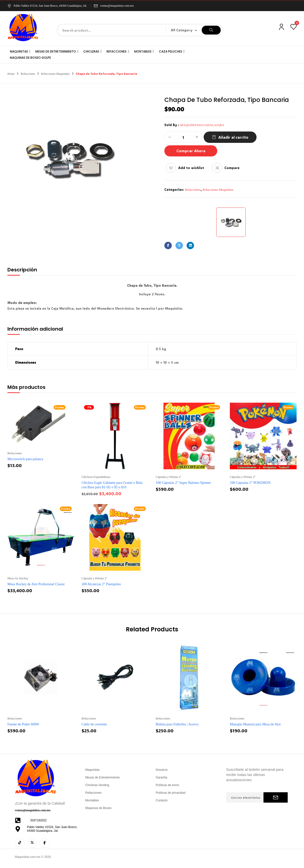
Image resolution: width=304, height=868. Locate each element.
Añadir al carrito (233, 137)
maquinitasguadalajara (202, 125)
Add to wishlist (191, 168)
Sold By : (172, 125)
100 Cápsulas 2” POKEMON (250, 483)
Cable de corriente (94, 724)
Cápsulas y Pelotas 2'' (168, 477)
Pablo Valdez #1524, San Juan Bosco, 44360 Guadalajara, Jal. (47, 6)
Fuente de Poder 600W (23, 724)
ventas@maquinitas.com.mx (117, 6)
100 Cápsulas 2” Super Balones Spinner (183, 483)
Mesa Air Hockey (18, 578)
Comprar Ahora (191, 151)
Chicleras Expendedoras (96, 477)
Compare (232, 168)
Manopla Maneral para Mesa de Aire (255, 724)
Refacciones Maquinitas (55, 74)
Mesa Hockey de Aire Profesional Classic (36, 584)
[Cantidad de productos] (183, 137)
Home (11, 74)
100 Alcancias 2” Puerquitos (101, 584)
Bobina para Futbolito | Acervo (177, 724)
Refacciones (28, 74)
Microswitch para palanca (25, 459)
